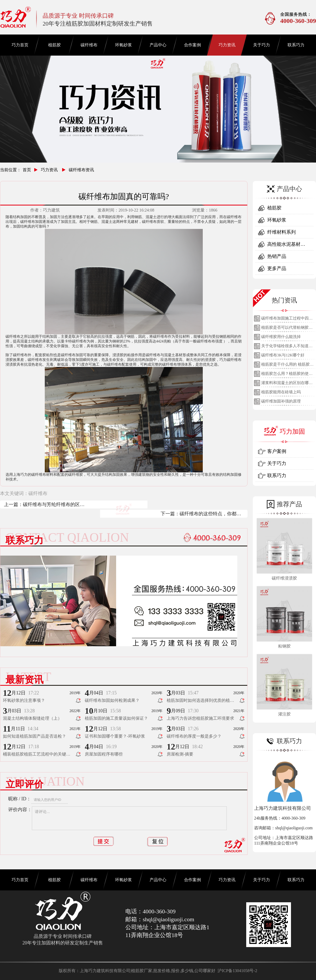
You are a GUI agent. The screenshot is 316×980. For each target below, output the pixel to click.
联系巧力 (296, 45)
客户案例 (277, 451)
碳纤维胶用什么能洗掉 (281, 337)
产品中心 (158, 45)
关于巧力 (261, 45)
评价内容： (20, 810)
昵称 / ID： (20, 799)
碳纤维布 (89, 45)
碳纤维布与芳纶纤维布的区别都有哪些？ (54, 505)
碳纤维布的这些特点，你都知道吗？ (210, 514)
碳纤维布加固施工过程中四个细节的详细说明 (287, 320)
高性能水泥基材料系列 (286, 246)
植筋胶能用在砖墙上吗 (281, 392)
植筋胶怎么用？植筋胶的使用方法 (287, 375)
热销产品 (277, 256)
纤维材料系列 (282, 232)
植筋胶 (55, 45)
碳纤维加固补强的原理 (281, 401)
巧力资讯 (227, 45)
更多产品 (277, 268)
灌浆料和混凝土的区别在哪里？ (285, 384)
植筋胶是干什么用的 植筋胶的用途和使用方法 (287, 366)
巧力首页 (20, 45)
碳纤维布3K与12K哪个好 (283, 355)
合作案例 (192, 45)
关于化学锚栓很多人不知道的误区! (287, 347)
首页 (27, 170)
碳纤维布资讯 (81, 170)
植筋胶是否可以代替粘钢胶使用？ (287, 329)
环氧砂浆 (124, 45)
